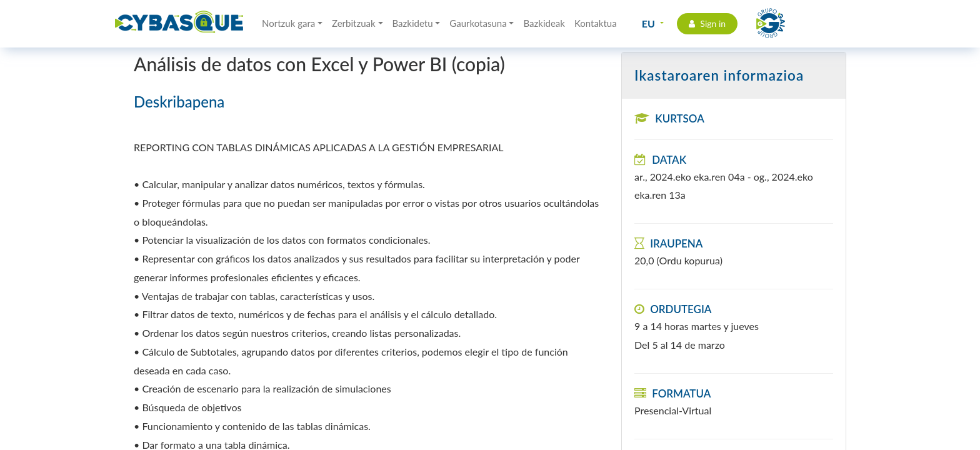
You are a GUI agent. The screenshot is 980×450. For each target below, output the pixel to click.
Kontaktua (596, 23)
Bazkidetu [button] (413, 23)
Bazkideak (544, 23)
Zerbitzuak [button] (354, 23)
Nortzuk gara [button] (288, 23)
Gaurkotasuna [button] (478, 23)
